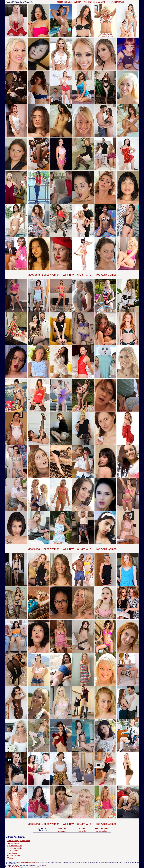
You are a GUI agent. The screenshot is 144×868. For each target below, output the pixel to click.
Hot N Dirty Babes (13, 856)
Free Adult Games (116, 2)
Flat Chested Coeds (14, 848)
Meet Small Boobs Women (69, 2)
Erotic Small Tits (13, 843)
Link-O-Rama (12, 853)
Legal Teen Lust (13, 851)
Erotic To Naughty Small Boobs (18, 841)
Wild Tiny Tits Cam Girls (94, 2)
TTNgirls (10, 858)
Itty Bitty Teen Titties (14, 846)
